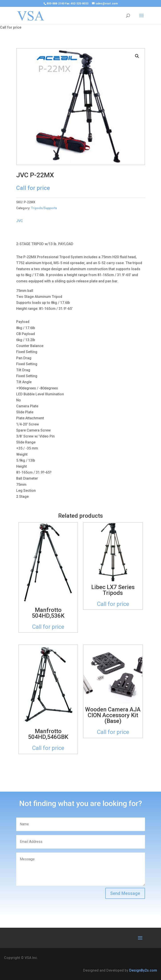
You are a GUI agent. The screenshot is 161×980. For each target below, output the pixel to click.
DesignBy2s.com (143, 970)
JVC (20, 221)
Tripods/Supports (44, 208)
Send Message (125, 893)
